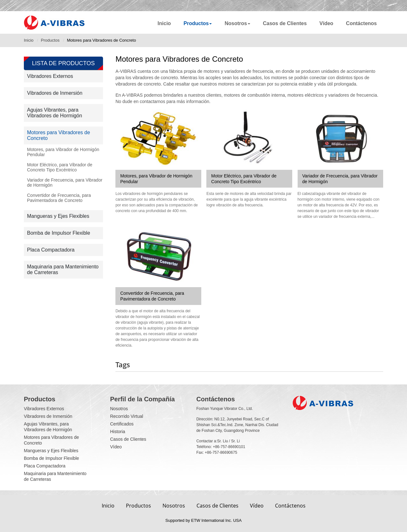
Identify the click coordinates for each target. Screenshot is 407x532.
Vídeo (327, 23)
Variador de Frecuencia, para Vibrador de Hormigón (340, 179)
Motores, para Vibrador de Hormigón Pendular (156, 179)
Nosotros (119, 409)
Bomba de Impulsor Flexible (59, 233)
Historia (117, 432)
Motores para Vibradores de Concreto (59, 135)
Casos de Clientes (285, 23)
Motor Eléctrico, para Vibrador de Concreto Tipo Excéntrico (244, 179)
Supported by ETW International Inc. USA (203, 520)
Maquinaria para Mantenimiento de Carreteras (63, 269)
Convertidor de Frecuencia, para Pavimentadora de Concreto (152, 296)
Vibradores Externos (50, 76)
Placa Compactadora (51, 250)
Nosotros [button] (237, 23)
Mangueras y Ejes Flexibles (58, 216)
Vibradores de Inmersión (55, 93)
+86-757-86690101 (229, 447)
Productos (50, 40)
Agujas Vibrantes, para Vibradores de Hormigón (55, 113)
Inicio (164, 23)
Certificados (122, 424)
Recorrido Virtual (127, 416)
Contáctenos (361, 23)
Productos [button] (198, 23)
